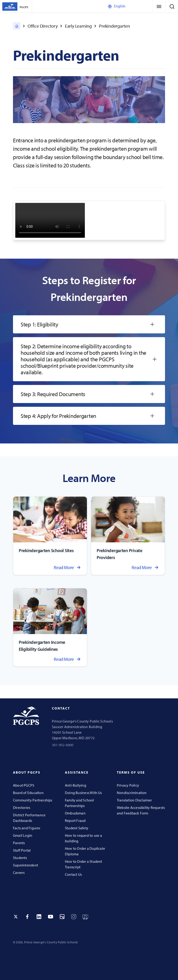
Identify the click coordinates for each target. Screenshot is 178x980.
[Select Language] (127, 6)
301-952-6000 (63, 745)
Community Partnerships (33, 800)
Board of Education (28, 793)
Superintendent (25, 865)
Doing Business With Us (83, 793)
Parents (19, 843)
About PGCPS (24, 785)
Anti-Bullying (76, 785)
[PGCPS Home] (17, 26)
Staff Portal (22, 850)
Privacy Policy (128, 785)
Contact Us (73, 874)
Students (20, 858)
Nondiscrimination (132, 793)
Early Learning (78, 26)
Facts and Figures (27, 828)
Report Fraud (75, 820)
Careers (19, 873)
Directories (22, 807)
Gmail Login (23, 835)
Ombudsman (75, 813)
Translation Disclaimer (134, 800)
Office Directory (43, 26)
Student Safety (77, 828)
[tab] (89, 324)
